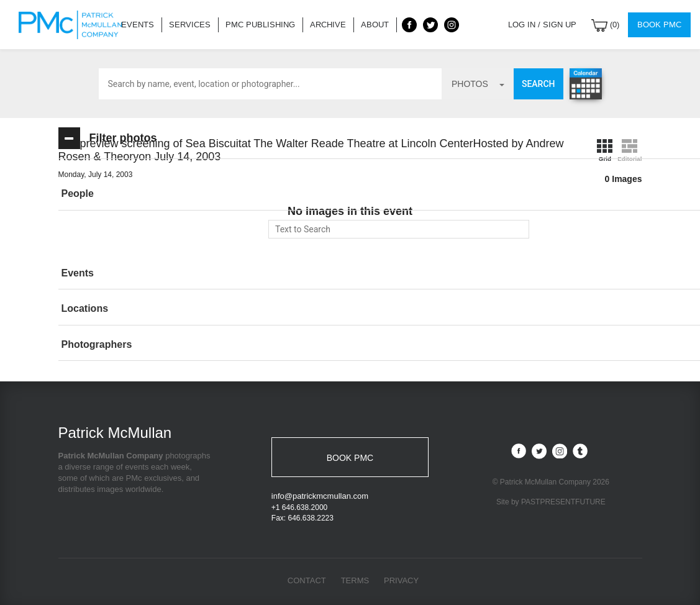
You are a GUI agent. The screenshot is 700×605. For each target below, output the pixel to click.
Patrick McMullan (74, 25)
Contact (307, 580)
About (375, 25)
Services (190, 25)
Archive (328, 25)
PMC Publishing (260, 25)
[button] (148, 194)
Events (138, 25)
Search (539, 84)
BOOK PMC (350, 458)
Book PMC (659, 25)
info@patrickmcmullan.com (320, 496)
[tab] (148, 194)
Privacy (401, 580)
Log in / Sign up (542, 25)
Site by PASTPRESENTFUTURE (551, 503)
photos (478, 84)
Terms (355, 580)
